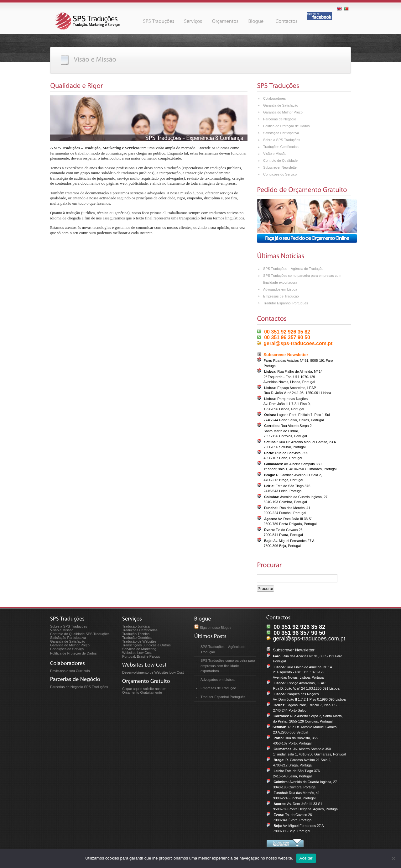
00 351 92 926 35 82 (287, 332)
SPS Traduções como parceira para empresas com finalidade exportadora (228, 666)
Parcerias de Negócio (280, 119)
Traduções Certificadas (281, 147)
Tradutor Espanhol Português (286, 303)
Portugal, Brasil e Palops (141, 656)
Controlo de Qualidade (280, 160)
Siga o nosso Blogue (216, 628)
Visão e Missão (275, 154)
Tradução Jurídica (136, 626)
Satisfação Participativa (281, 133)
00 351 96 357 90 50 (287, 337)
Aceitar (306, 858)
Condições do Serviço (280, 174)
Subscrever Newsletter (281, 167)
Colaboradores (274, 98)
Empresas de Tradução (281, 296)
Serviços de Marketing (139, 649)
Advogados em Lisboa (280, 289)
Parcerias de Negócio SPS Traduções (79, 687)
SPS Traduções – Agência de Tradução (293, 269)
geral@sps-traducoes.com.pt (298, 343)
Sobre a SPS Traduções (282, 140)
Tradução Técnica (136, 634)
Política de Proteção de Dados (286, 126)
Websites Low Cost (137, 653)
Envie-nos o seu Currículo (70, 671)
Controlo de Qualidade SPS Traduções (80, 634)
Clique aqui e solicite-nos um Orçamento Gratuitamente (144, 691)
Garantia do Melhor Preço (283, 112)
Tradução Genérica (137, 638)
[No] (393, 858)
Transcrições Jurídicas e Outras (146, 645)
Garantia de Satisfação (281, 105)
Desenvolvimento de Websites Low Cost (153, 672)
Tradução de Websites (139, 641)
